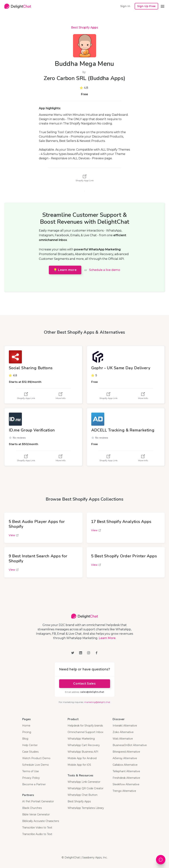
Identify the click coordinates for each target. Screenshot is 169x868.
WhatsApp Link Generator (84, 782)
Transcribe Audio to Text (37, 834)
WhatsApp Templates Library (86, 808)
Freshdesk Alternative (126, 778)
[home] (18, 6)
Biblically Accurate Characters (41, 821)
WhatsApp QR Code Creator (85, 788)
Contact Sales (84, 684)
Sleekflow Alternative (126, 784)
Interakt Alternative (125, 726)
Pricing (27, 732)
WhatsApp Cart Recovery (84, 745)
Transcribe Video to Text (37, 828)
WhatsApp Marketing (81, 739)
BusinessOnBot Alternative (130, 745)
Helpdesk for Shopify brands (85, 726)
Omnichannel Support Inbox (85, 732)
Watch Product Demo (36, 758)
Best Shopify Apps (85, 27)
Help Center (30, 745)
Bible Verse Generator (36, 814)
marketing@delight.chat (97, 702)
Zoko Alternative (123, 732)
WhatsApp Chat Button (83, 795)
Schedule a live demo (105, 270)
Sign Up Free (146, 6)
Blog (25, 739)
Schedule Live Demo (36, 765)
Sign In (125, 6)
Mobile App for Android (82, 758)
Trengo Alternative (124, 791)
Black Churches (32, 808)
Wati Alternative (123, 739)
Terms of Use (31, 771)
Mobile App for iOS (79, 765)
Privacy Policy (31, 778)
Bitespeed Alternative (126, 752)
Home (26, 726)
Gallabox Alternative (125, 765)
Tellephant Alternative (126, 771)
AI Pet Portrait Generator (38, 801)
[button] (162, 6)
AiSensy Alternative (125, 758)
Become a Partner (34, 784)
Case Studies (30, 752)
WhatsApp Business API (83, 752)
